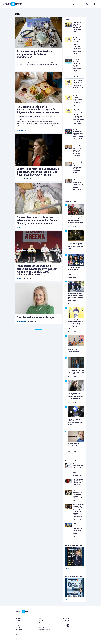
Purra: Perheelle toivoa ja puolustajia (35, 317)
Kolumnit (24, 321)
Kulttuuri (24, 130)
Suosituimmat (59, 4)
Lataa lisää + (38, 328)
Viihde (17, 639)
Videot (67, 4)
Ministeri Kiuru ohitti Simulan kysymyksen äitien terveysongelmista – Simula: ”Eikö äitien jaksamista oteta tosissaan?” (38, 172)
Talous (17, 623)
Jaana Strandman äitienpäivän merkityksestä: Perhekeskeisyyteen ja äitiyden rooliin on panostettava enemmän (38, 110)
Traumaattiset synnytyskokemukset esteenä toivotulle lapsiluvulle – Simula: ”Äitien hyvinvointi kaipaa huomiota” (37, 220)
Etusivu (51, 4)
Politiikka (19, 68)
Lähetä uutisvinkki (44, 627)
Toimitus (42, 625)
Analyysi (18, 625)
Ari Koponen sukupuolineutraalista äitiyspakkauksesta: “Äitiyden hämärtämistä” (34, 54)
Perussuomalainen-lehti (45, 630)
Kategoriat (75, 4)
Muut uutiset (19, 630)
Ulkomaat (18, 627)
